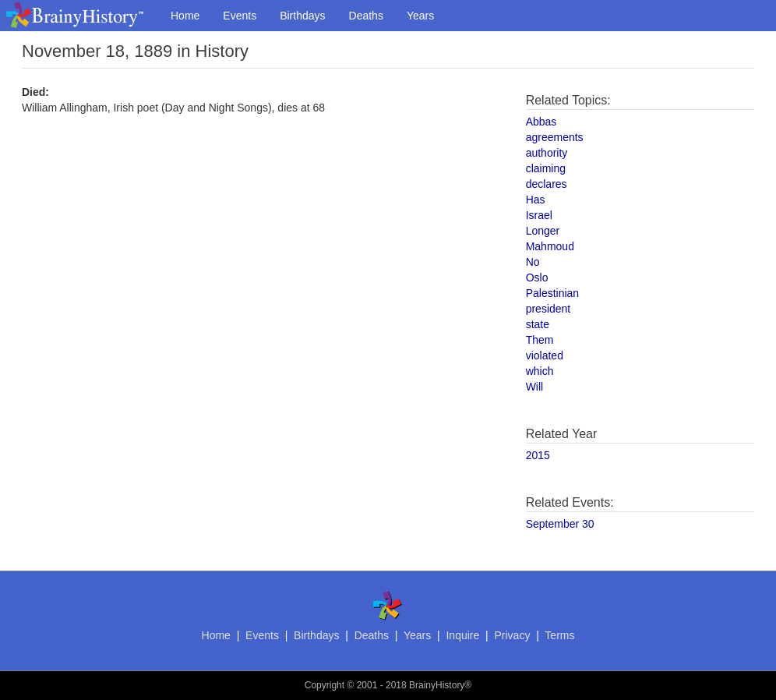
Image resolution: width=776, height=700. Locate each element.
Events (240, 16)
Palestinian (553, 293)
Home (185, 16)
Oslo (537, 278)
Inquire (462, 635)
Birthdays (302, 16)
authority (547, 153)
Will (535, 387)
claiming (546, 168)
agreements (555, 137)
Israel (539, 215)
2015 (538, 455)
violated (545, 355)
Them (540, 340)
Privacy (512, 635)
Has (536, 200)
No (533, 262)
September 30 (560, 524)
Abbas (541, 122)
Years (420, 16)
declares (547, 184)
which (540, 371)
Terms (559, 635)
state (538, 324)
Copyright (325, 685)
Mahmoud (550, 246)
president (548, 309)
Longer (543, 231)
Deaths (366, 16)
